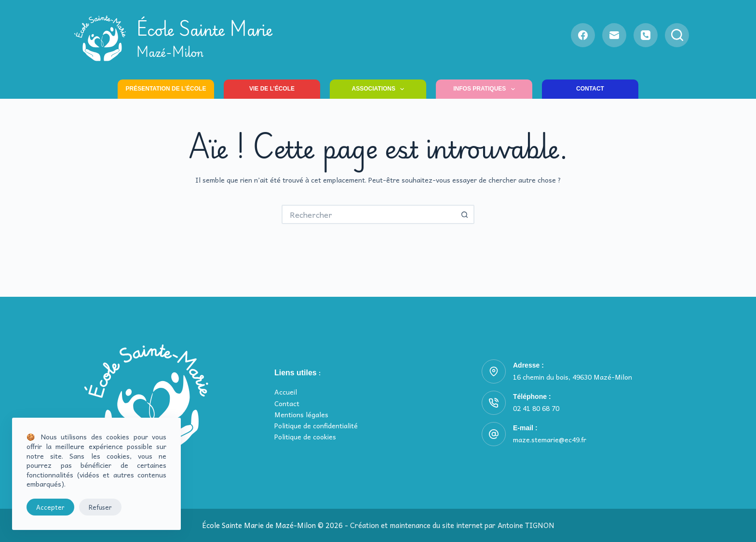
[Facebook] (583, 35)
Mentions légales (301, 414)
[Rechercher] (677, 35)
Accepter (50, 507)
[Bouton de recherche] (465, 214)
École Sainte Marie (204, 38)
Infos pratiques (486, 89)
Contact (590, 89)
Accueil (286, 392)
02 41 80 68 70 (536, 408)
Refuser (100, 507)
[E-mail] (614, 35)
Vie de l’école (272, 89)
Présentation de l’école (166, 89)
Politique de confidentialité (316, 425)
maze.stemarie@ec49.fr (550, 439)
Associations (380, 89)
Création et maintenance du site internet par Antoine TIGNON (452, 525)
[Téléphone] (646, 35)
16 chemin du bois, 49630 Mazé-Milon (573, 377)
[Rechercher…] (368, 214)
